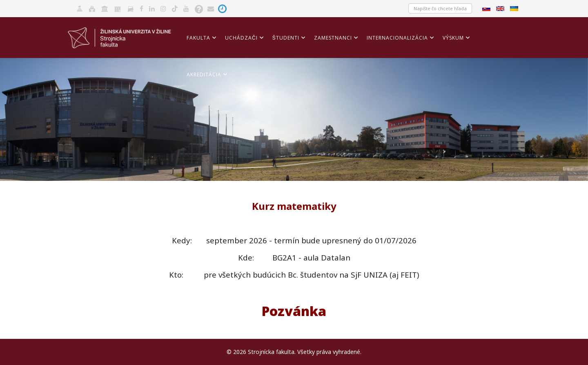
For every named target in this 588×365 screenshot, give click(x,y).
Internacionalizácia (397, 38)
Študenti (286, 38)
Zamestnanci (333, 38)
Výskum (453, 38)
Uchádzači (241, 38)
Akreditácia (204, 75)
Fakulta (198, 38)
